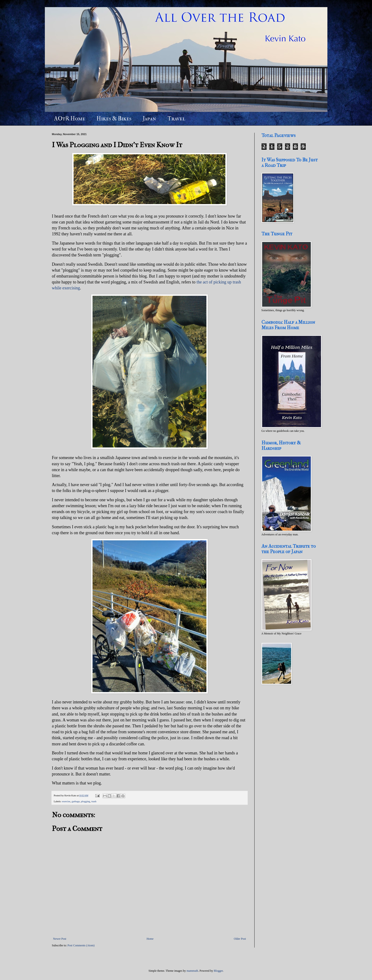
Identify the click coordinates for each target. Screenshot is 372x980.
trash (94, 801)
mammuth (192, 971)
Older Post (240, 939)
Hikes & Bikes (114, 119)
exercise (66, 801)
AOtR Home (70, 119)
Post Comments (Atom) (81, 945)
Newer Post (60, 939)
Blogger (218, 971)
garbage (76, 801)
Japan (149, 119)
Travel (176, 119)
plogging (85, 801)
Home (150, 939)
